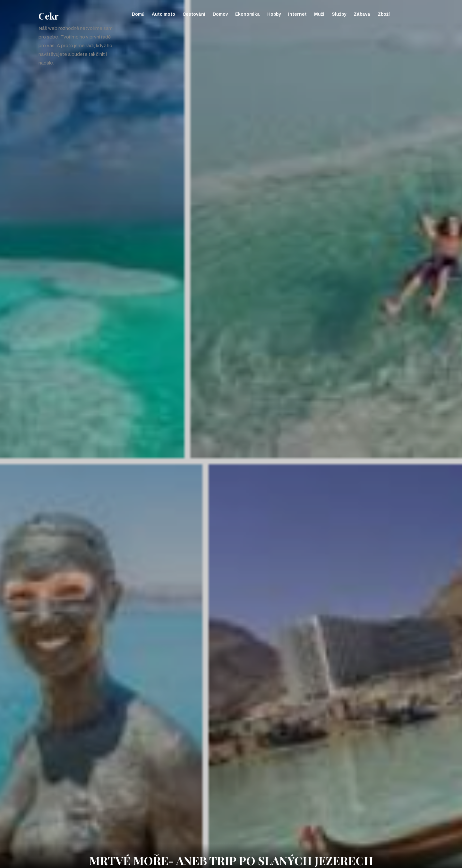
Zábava (362, 14)
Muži (319, 14)
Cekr (49, 16)
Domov (220, 14)
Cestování (194, 14)
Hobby (274, 14)
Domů (138, 14)
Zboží (384, 14)
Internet (297, 14)
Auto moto (163, 14)
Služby (339, 14)
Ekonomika (248, 14)
